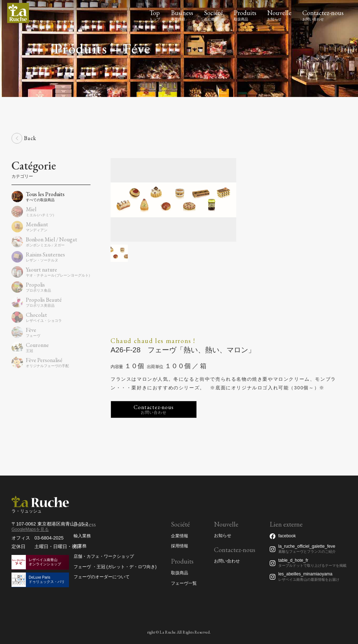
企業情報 (180, 536)
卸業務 (80, 546)
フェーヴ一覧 (184, 583)
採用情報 (180, 546)
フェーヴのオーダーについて (102, 577)
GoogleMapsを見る (30, 529)
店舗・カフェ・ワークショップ (104, 556)
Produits (245, 13)
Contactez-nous (323, 13)
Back (30, 138)
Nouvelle (279, 13)
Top (155, 13)
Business (182, 13)
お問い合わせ (227, 561)
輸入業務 (82, 536)
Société (213, 13)
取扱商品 (180, 573)
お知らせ (223, 536)
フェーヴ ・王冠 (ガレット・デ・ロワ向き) (115, 567)
